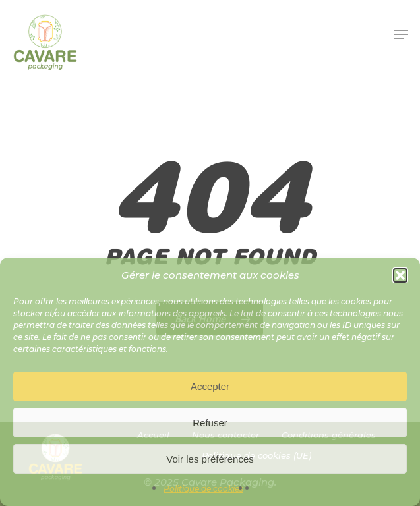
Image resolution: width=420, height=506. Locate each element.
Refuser (210, 423)
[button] (400, 275)
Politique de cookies (203, 489)
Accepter (210, 386)
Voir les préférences (210, 459)
